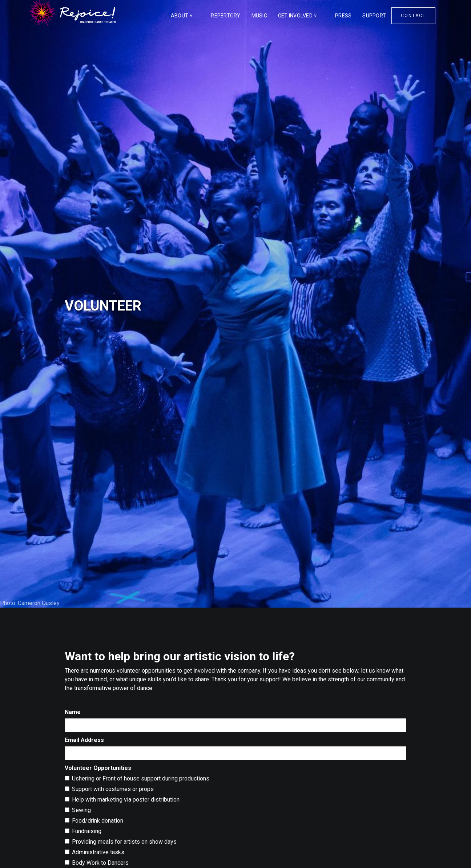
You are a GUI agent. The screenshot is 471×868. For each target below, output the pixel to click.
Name (73, 712)
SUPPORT (374, 16)
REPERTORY (226, 16)
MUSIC (259, 16)
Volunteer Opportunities (98, 768)
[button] (186, 16)
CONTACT (413, 16)
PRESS (343, 16)
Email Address (84, 740)
